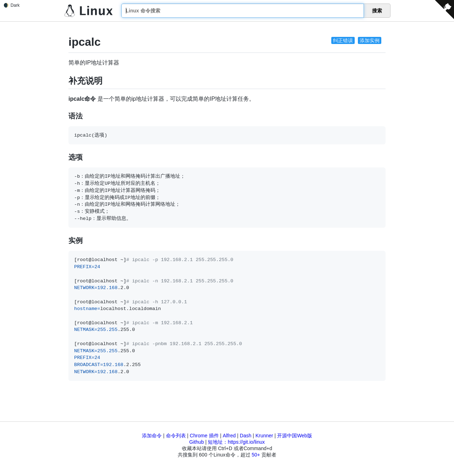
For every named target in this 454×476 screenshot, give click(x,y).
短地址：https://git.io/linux (236, 442)
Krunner (264, 436)
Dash (246, 436)
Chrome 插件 (204, 436)
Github (197, 442)
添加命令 (152, 436)
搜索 (377, 11)
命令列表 (176, 436)
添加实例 (370, 40)
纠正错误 (343, 40)
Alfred (229, 436)
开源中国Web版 (295, 436)
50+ (256, 455)
